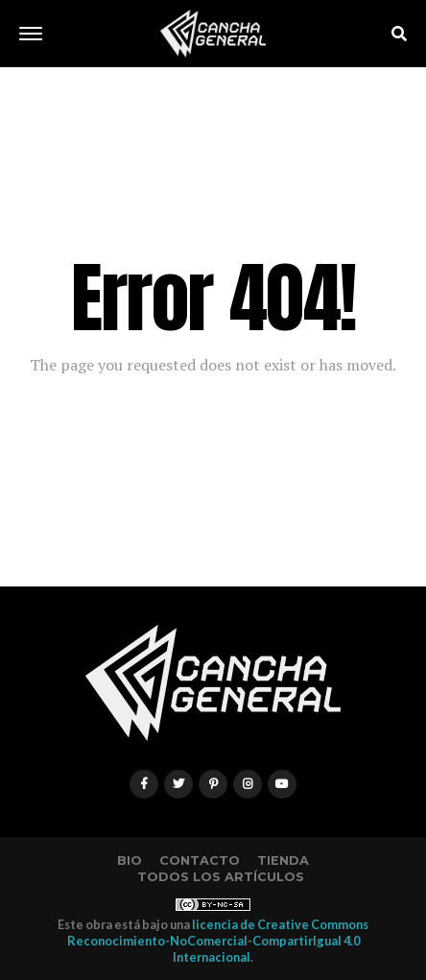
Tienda (283, 860)
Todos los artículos (221, 877)
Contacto (200, 860)
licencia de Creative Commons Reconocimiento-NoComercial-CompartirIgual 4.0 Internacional (218, 941)
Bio (130, 860)
